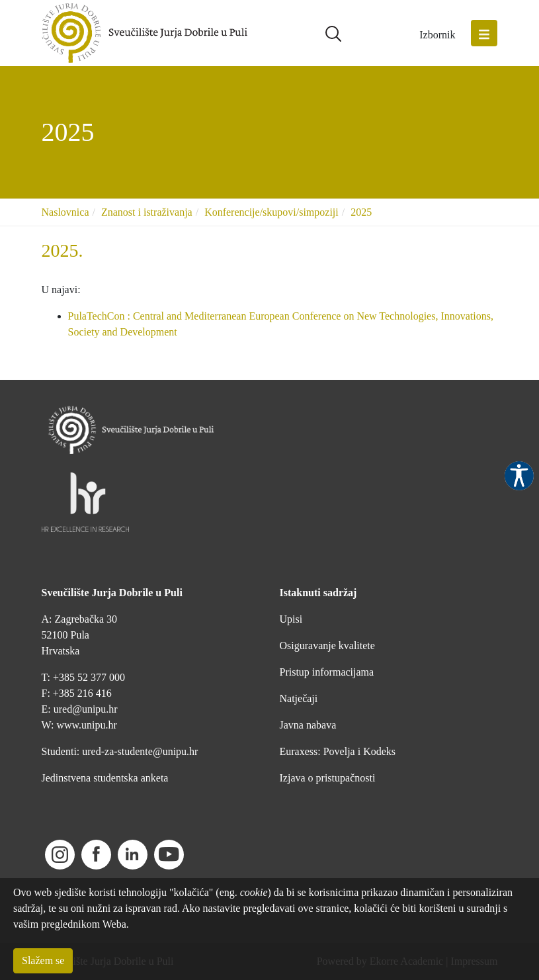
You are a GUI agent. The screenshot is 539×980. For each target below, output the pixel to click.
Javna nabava (308, 725)
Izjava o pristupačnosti (328, 778)
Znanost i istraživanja (147, 212)
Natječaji (299, 698)
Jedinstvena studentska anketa (105, 778)
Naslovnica (65, 212)
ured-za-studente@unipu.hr (140, 751)
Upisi (291, 619)
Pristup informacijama (327, 672)
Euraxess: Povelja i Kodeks (338, 751)
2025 (361, 212)
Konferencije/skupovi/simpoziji (271, 212)
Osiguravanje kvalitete (327, 646)
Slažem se (43, 960)
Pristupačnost (519, 476)
